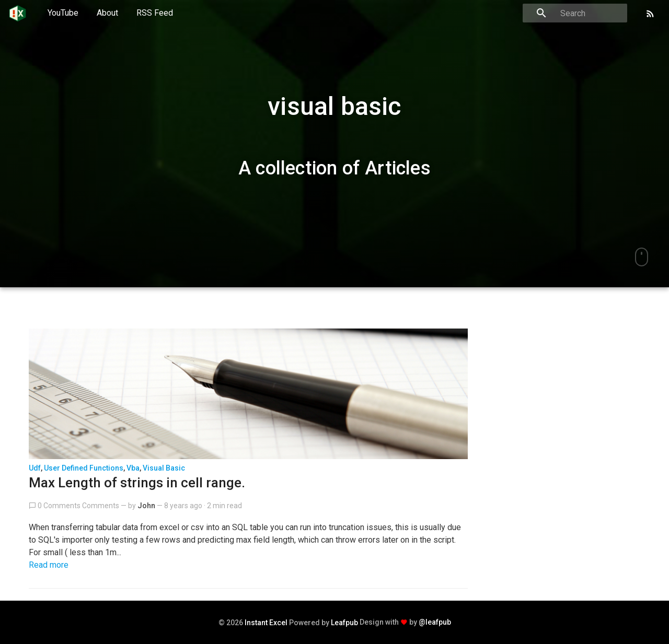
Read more (49, 565)
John (146, 506)
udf (35, 468)
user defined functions (84, 468)
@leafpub (435, 622)
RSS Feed (155, 13)
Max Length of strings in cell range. (137, 483)
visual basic (164, 468)
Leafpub (344, 623)
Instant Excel (266, 623)
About (107, 13)
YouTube (63, 13)
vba (133, 468)
